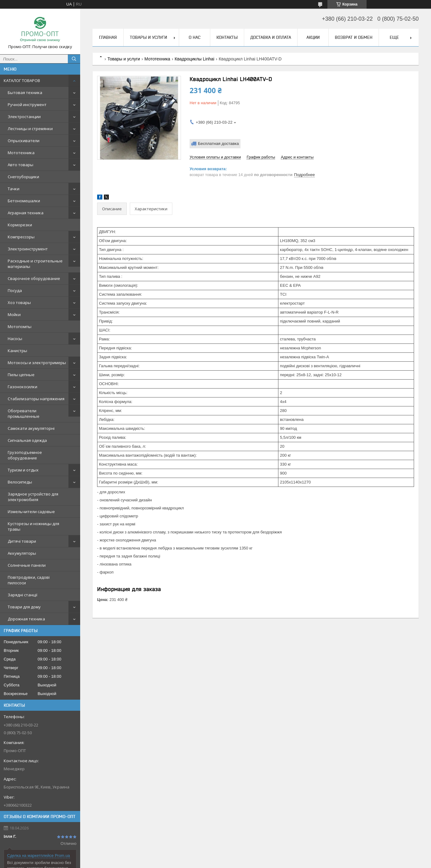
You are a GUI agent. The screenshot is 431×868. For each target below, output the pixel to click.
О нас (195, 37)
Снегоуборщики (23, 177)
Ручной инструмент (27, 105)
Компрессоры (21, 237)
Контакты (227, 37)
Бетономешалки (24, 201)
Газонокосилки (23, 387)
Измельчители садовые (31, 512)
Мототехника (21, 153)
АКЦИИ (313, 37)
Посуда (15, 290)
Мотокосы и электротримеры (37, 363)
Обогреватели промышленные (24, 413)
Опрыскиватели (24, 141)
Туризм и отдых (23, 470)
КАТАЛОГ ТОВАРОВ (22, 80)
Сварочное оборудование (34, 278)
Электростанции (24, 117)
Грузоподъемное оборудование (25, 455)
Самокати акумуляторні (31, 428)
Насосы (15, 339)
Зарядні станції (23, 595)
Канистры (17, 351)
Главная (108, 37)
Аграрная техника (26, 213)
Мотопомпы (20, 327)
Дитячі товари (22, 541)
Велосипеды (20, 482)
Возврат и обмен (354, 37)
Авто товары (21, 165)
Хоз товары (19, 302)
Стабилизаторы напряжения (36, 399)
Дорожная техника (26, 619)
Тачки (14, 189)
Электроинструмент (28, 249)
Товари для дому (24, 607)
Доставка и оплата (271, 37)
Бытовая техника (25, 93)
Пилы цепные (21, 375)
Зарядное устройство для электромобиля (33, 497)
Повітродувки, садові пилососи (29, 580)
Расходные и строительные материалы (35, 264)
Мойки (14, 315)
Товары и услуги (148, 37)
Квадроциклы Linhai (195, 59)
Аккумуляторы (22, 553)
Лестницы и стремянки (30, 129)
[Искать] (74, 59)
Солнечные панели (27, 565)
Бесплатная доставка (218, 144)
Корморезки (20, 225)
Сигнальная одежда (27, 440)
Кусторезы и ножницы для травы (33, 526)
